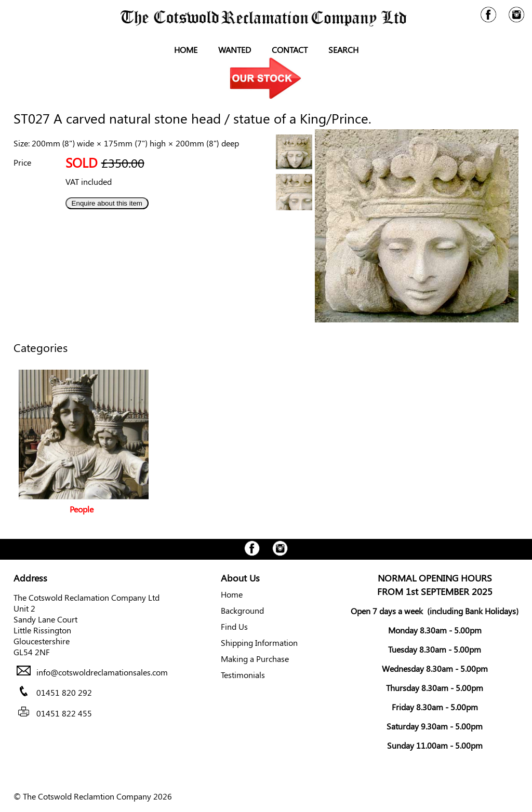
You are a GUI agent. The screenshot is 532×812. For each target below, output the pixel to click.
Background (242, 610)
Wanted (235, 50)
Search (343, 50)
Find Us (234, 626)
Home (186, 50)
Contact (290, 50)
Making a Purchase (255, 659)
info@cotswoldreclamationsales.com (102, 672)
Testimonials (243, 675)
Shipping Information (259, 642)
